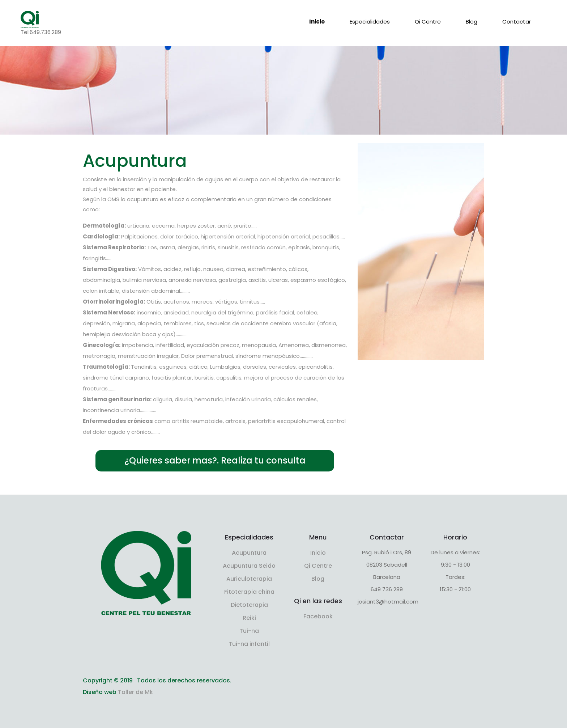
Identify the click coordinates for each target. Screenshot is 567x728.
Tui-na (249, 631)
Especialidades (370, 22)
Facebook (318, 616)
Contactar (517, 22)
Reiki (249, 618)
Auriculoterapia (249, 579)
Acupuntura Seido (249, 566)
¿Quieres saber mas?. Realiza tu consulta (215, 460)
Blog (472, 22)
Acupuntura (249, 553)
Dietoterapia (249, 605)
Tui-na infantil (249, 644)
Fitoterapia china (249, 592)
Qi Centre (428, 22)
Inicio (317, 22)
